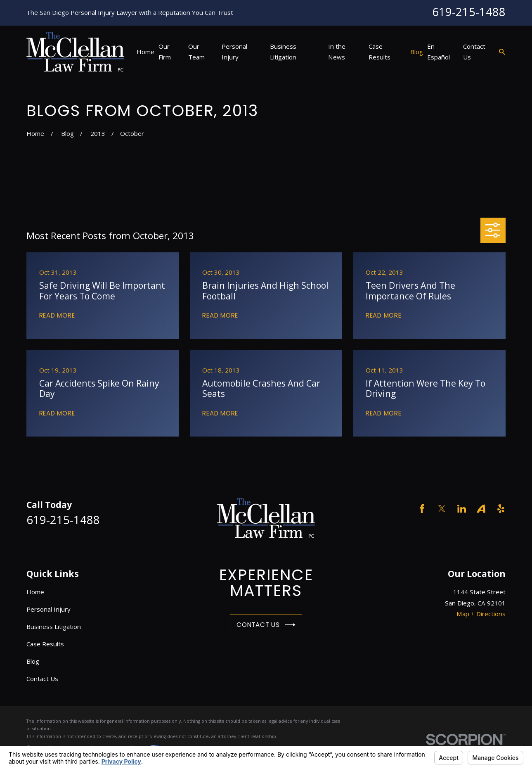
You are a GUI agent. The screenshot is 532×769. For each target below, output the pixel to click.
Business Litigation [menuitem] (283, 52)
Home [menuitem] (145, 52)
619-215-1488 (469, 12)
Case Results (45, 644)
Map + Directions (481, 614)
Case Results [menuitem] (379, 52)
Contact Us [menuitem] (474, 52)
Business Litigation (54, 627)
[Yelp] (501, 509)
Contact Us (266, 625)
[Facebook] (422, 509)
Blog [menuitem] (417, 52)
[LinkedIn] (462, 509)
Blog (33, 661)
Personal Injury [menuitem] (234, 52)
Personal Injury (48, 609)
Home (35, 592)
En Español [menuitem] (439, 52)
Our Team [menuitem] (196, 52)
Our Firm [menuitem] (165, 52)
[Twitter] (442, 509)
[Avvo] (481, 509)
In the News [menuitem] (337, 52)
